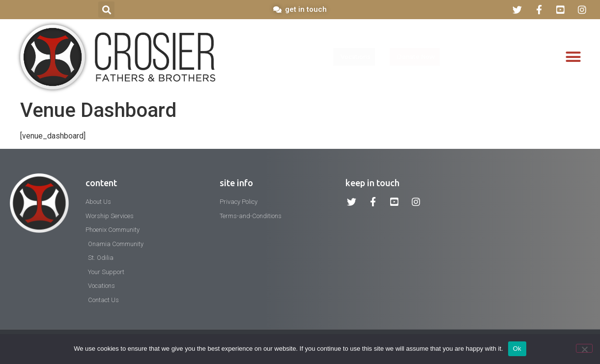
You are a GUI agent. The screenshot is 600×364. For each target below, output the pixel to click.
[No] (584, 348)
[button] (106, 10)
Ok (517, 349)
